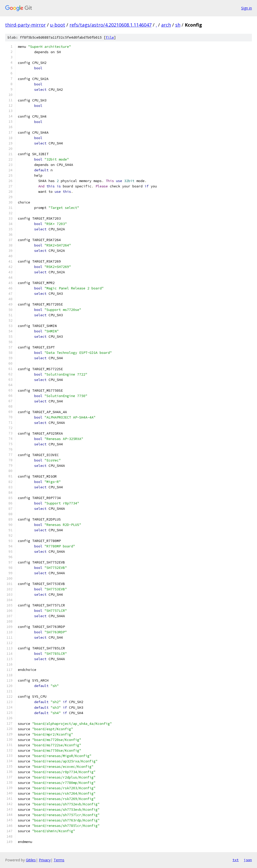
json (248, 860)
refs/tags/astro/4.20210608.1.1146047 (110, 25)
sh (178, 25)
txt (236, 860)
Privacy (45, 860)
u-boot (58, 25)
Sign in (247, 8)
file (110, 37)
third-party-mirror (25, 25)
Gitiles (31, 860)
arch (166, 25)
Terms (59, 860)
